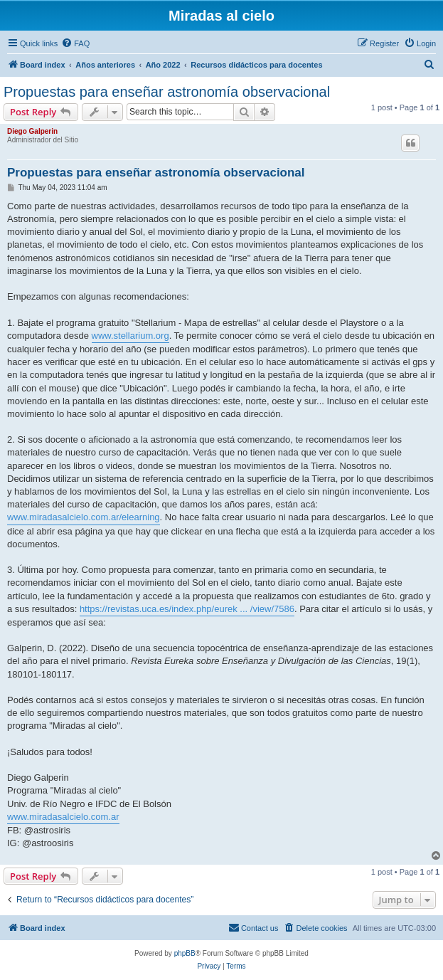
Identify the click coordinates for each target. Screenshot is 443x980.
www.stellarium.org (130, 336)
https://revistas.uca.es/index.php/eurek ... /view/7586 (187, 609)
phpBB (185, 953)
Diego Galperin (32, 131)
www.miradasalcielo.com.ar (63, 817)
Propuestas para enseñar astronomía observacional (167, 92)
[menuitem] (75, 43)
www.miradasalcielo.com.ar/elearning (84, 517)
